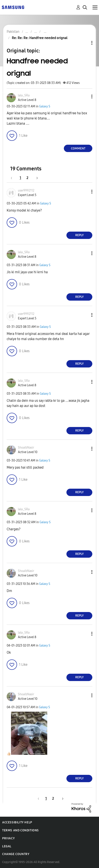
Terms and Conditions (20, 830)
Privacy (8, 838)
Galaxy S (45, 106)
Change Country (16, 854)
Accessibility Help (17, 822)
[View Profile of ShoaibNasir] (26, 448)
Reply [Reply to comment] (79, 235)
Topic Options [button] (85, 43)
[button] (85, 97)
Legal (7, 846)
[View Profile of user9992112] (26, 191)
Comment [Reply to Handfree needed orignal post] (78, 148)
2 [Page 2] (27, 178)
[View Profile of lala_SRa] (24, 95)
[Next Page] (36, 178)
